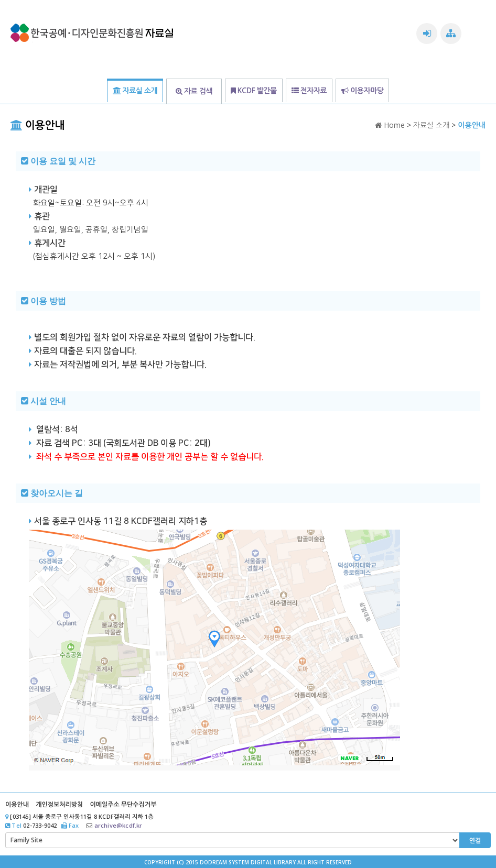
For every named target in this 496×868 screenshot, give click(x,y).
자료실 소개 (432, 125)
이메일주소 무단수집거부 (123, 804)
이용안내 (17, 804)
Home (390, 125)
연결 (475, 840)
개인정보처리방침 (59, 804)
